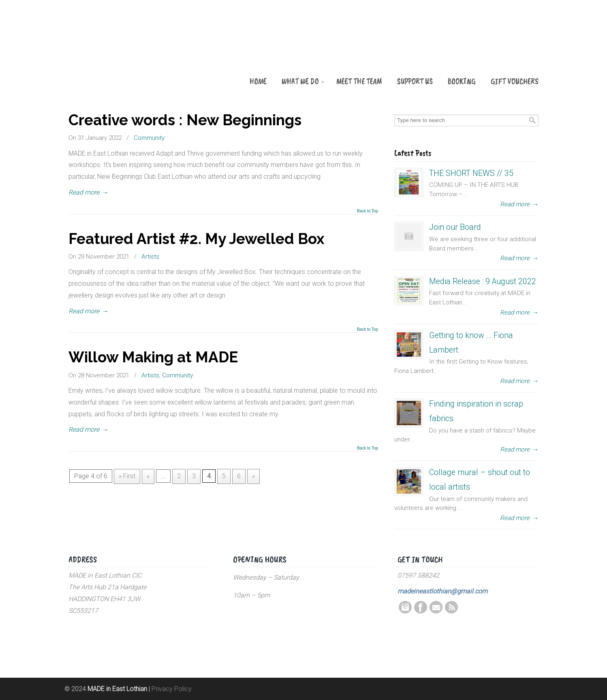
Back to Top (368, 211)
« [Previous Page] (148, 476)
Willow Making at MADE (153, 357)
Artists (150, 257)
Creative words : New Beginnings (185, 120)
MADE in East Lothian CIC (109, 49)
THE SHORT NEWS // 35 (471, 173)
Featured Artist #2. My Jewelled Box (197, 239)
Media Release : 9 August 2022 (483, 281)
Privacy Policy (172, 689)
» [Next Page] (253, 476)
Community (149, 138)
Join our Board (455, 227)
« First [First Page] (127, 476)
